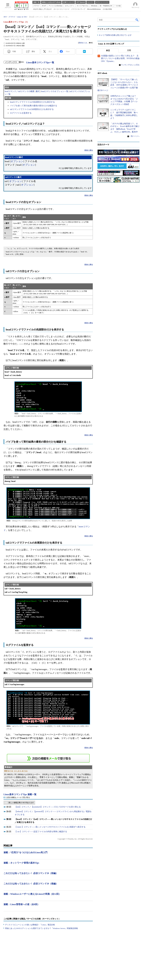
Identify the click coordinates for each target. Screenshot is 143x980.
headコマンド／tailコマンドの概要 (19, 91)
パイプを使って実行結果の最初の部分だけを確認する (34, 106)
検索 (137, 20)
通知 (33, 51)
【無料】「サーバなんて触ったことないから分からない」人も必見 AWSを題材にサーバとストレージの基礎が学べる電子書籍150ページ (118, 85)
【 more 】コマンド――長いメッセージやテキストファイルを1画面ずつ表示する (50, 827)
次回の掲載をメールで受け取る (18, 797)
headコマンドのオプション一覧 (55, 91)
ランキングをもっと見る (130, 65)
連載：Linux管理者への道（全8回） (22, 904)
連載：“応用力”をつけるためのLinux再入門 (25, 852)
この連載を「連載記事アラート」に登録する (48, 758)
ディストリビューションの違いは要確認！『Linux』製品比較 (30, 925)
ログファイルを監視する (21, 113)
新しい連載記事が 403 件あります (21, 803)
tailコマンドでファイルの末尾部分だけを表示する (32, 109)
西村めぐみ (83, 43)
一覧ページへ (134, 136)
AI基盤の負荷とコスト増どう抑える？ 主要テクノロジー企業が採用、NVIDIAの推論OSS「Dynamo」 (120, 58)
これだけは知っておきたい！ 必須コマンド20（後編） (31, 884)
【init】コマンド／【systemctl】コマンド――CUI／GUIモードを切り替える (48, 807)
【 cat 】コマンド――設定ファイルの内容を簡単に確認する (41, 832)
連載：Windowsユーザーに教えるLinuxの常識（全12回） (32, 894)
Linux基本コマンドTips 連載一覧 (20, 794)
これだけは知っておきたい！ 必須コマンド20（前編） (31, 873)
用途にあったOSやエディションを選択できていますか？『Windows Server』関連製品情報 (41, 928)
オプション (17, 161)
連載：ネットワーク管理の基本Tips (21, 863)
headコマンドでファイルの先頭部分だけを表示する (32, 102)
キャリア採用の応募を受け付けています (115, 35)
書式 (38, 91)
